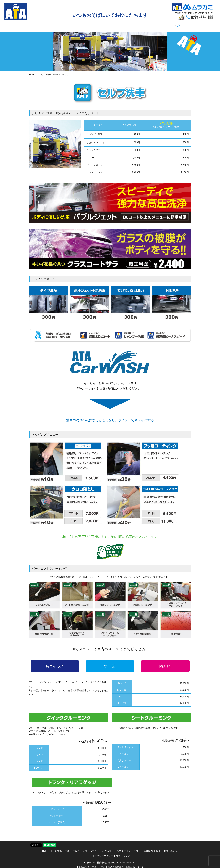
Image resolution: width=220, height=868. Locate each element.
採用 (155, 25)
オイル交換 (58, 25)
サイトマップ (123, 853)
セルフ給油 (113, 25)
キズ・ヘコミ (95, 25)
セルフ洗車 (128, 25)
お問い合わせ (171, 848)
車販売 (81, 25)
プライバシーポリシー (101, 853)
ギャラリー (167, 25)
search (180, 25)
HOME (44, 25)
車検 (70, 25)
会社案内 (143, 25)
